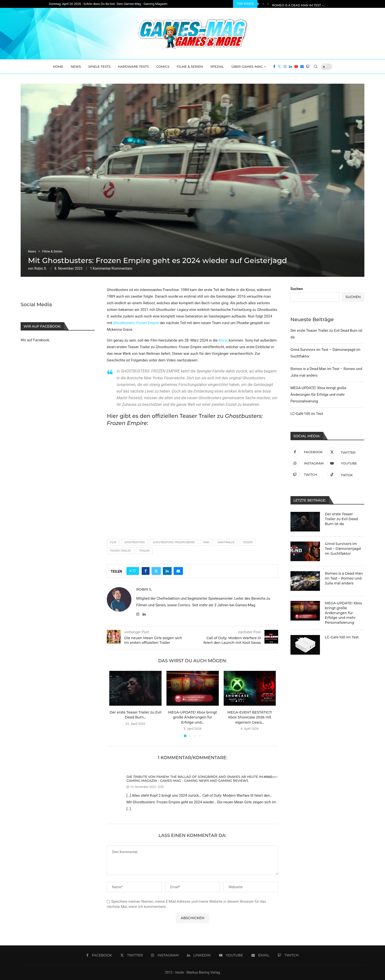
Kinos (223, 340)
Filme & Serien (190, 66)
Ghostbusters (135, 542)
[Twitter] (279, 66)
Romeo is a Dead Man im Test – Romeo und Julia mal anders (344, 578)
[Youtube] (296, 66)
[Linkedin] (290, 66)
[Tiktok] (345, 475)
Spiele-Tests (100, 66)
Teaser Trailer (120, 551)
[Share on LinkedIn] (167, 571)
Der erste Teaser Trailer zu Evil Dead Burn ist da (341, 519)
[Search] (316, 66)
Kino (206, 542)
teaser (248, 542)
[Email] (302, 66)
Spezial (217, 66)
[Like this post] (134, 571)
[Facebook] (274, 66)
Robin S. (41, 268)
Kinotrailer (226, 542)
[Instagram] (285, 66)
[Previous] (263, 4)
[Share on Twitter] (156, 571)
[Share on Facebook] (146, 571)
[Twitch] (308, 66)
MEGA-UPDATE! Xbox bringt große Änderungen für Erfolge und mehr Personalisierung (318, 395)
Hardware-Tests (133, 66)
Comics (163, 66)
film (113, 542)
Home (58, 66)
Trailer (144, 551)
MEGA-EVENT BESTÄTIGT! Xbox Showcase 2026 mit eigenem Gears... (250, 717)
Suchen (297, 289)
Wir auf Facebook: (35, 340)
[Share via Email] (178, 571)
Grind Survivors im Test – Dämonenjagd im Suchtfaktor (321, 4)
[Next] (268, 4)
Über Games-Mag (247, 66)
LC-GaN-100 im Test (307, 414)
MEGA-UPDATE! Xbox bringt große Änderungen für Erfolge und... (193, 717)
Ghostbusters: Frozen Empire (136, 323)
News (76, 66)
